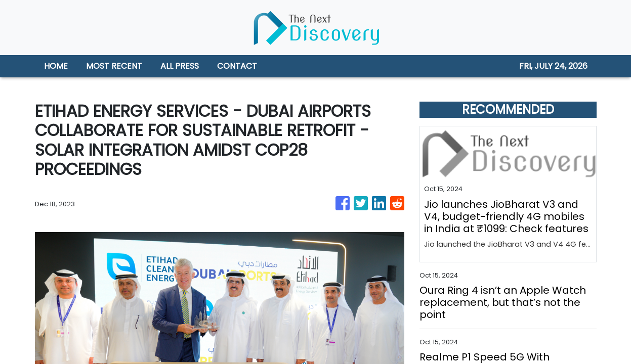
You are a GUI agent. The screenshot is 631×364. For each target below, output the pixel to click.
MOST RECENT (114, 66)
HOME (56, 66)
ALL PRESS (180, 66)
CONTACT (237, 66)
